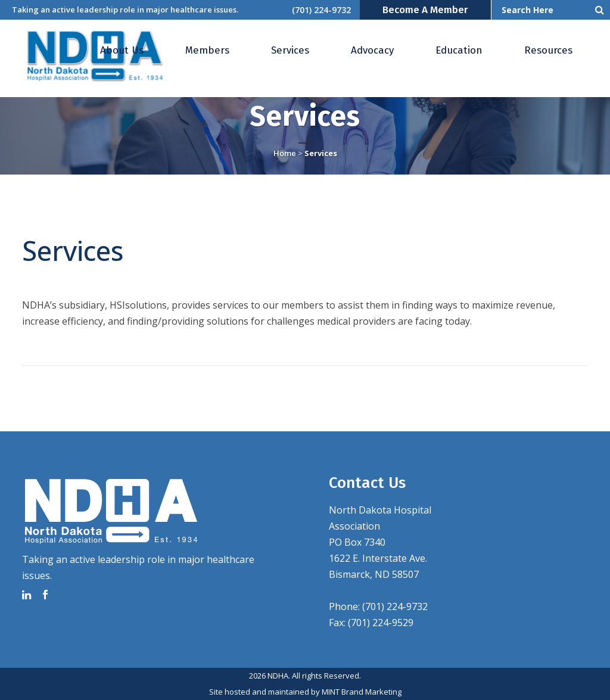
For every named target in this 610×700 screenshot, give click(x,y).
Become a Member (425, 10)
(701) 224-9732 (321, 10)
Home (285, 153)
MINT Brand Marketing (362, 692)
